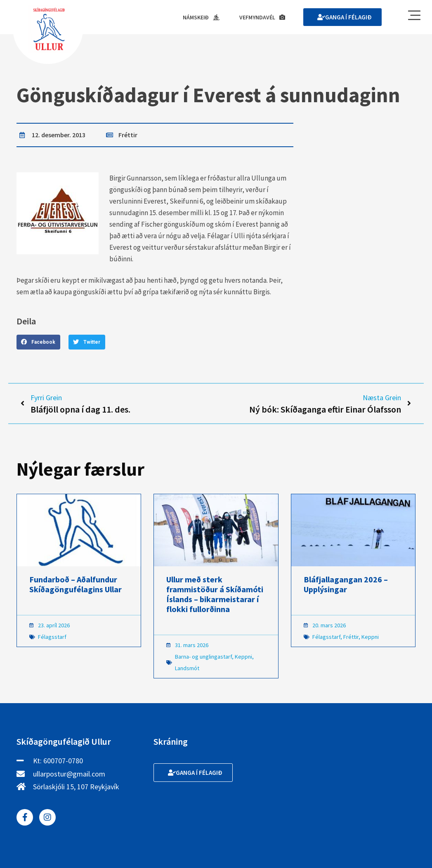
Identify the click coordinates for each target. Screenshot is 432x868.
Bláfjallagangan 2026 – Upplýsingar (346, 584)
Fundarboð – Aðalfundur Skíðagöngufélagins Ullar (76, 584)
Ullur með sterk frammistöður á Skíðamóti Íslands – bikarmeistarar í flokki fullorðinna (215, 594)
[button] (38, 342)
